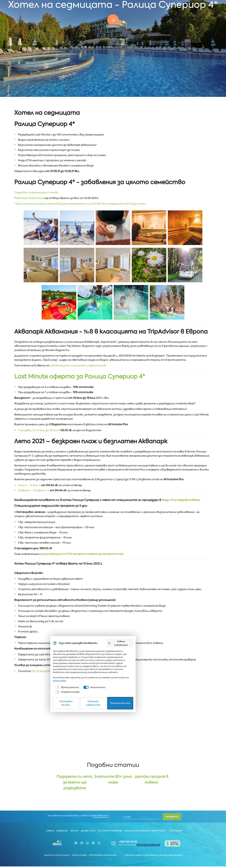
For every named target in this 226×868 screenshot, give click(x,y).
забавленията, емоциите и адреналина (77, 365)
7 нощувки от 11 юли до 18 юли (38, 428)
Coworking (177, 833)
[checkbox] (78, 849)
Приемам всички (146, 858)
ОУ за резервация (44, 668)
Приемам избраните (113, 858)
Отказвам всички (80, 858)
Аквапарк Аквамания (29, 199)
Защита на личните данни (54, 857)
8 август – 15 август (32, 487)
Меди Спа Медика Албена (181, 497)
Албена (49, 833)
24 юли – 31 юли (28, 482)
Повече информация (148, 812)
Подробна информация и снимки (36, 193)
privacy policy (147, 842)
